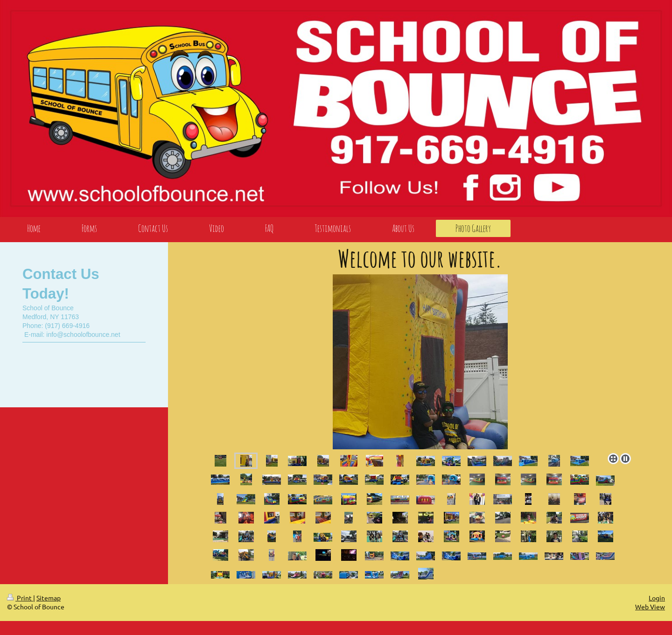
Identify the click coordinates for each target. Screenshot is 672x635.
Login (657, 598)
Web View (650, 607)
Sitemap (49, 598)
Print (20, 598)
